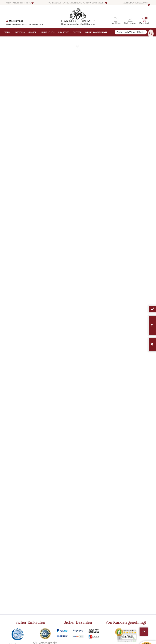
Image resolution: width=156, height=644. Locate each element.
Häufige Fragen (85, 587)
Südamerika (48, 608)
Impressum (83, 597)
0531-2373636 (18, 601)
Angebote (47, 601)
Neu (44, 604)
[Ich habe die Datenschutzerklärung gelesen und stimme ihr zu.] (115, 597)
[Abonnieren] (132, 609)
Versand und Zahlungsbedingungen (59, 590)
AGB (80, 590)
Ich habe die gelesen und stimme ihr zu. (131, 601)
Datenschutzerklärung (127, 601)
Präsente (47, 597)
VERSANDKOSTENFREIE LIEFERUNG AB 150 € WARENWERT (78, 3)
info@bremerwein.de (25, 604)
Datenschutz (84, 594)
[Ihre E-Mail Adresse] (132, 591)
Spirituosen (48, 594)
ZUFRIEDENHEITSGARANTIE (137, 4)
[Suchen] (151, 34)
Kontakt (82, 584)
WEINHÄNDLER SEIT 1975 (20, 3)
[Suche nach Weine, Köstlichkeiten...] (131, 32)
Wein (45, 580)
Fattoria (46, 584)
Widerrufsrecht (85, 580)
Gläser (45, 587)
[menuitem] (116, 19)
